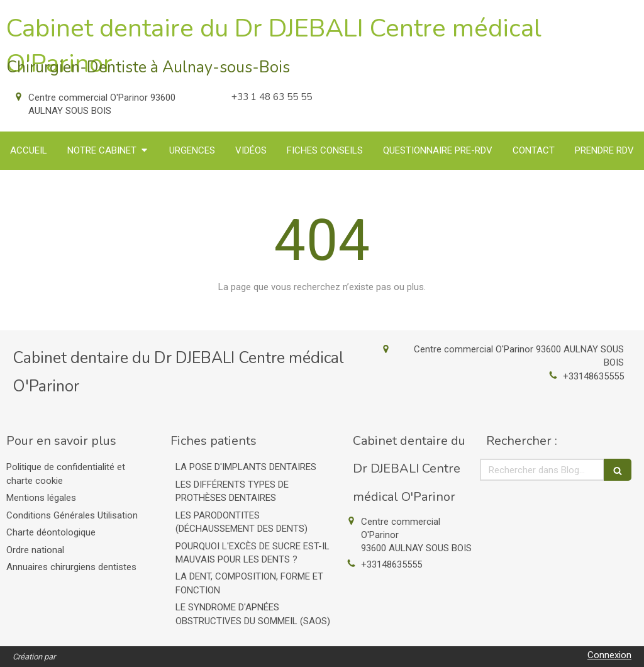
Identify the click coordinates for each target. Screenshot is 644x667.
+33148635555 (593, 376)
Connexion (609, 655)
